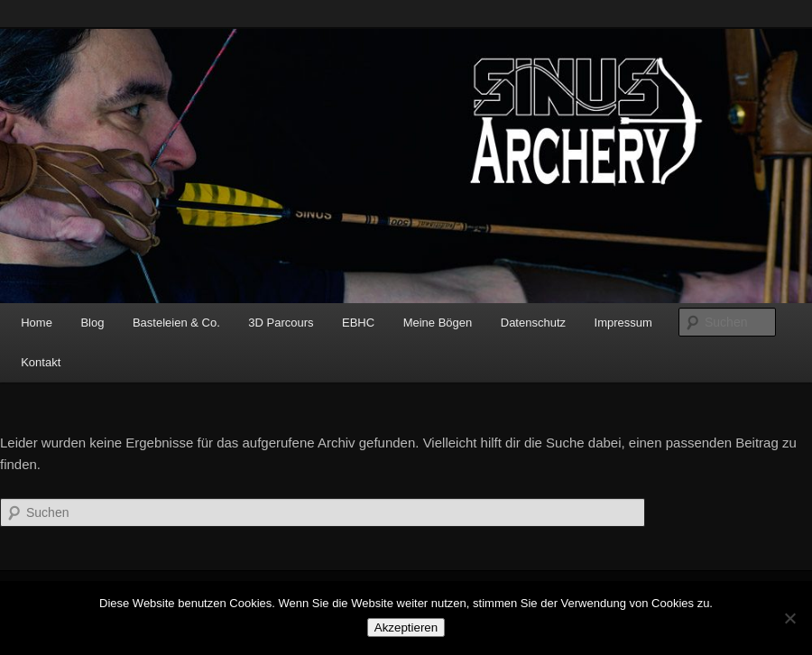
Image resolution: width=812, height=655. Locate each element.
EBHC (358, 323)
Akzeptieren (406, 627)
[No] (789, 618)
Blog (92, 323)
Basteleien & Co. (176, 323)
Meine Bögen (438, 323)
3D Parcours (281, 323)
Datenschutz (533, 323)
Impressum (623, 323)
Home (37, 323)
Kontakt (41, 362)
